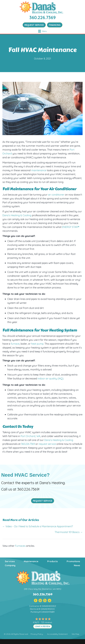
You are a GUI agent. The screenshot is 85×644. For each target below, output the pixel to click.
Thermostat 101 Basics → (69, 532)
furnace (15, 344)
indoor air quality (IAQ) (51, 378)
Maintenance (31, 561)
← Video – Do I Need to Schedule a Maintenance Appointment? (38, 526)
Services (10, 561)
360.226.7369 (43, 17)
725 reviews (47, 622)
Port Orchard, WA (30, 436)
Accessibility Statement (57, 634)
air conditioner (56, 195)
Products (52, 561)
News (77, 565)
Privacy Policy (37, 634)
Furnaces (20, 546)
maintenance (39, 170)
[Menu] (42, 31)
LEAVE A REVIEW (43, 626)
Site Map (75, 634)
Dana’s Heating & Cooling (17, 215)
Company (10, 565)
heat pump (37, 344)
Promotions (73, 561)
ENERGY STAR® (70, 227)
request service (47, 444)
